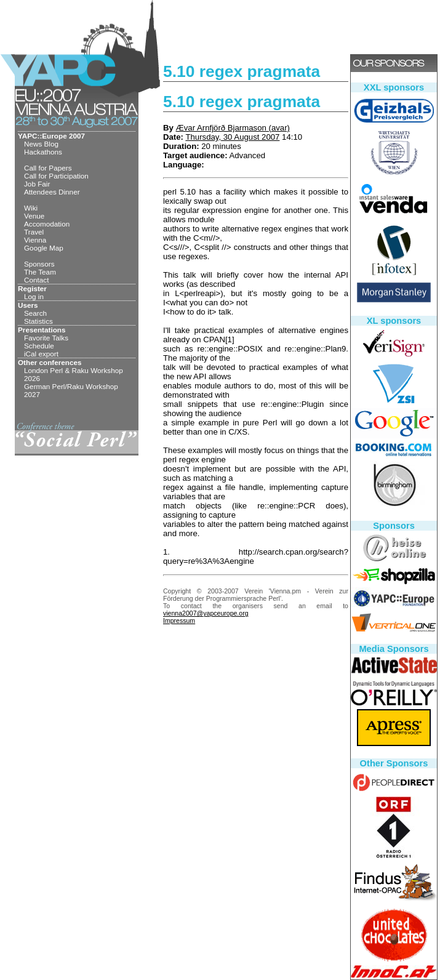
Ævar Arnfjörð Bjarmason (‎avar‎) (233, 128)
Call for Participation (56, 176)
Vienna (35, 240)
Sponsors (39, 264)
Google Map (44, 248)
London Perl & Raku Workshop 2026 (74, 374)
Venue (34, 216)
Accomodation (47, 224)
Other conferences (50, 362)
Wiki (31, 208)
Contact (36, 280)
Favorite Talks (46, 338)
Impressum (179, 621)
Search (35, 313)
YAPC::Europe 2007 (51, 136)
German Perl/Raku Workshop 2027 (71, 390)
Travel (34, 232)
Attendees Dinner (52, 192)
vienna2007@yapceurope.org (206, 613)
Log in (34, 296)
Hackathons (43, 152)
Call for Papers (48, 168)
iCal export (41, 354)
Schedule (39, 346)
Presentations (42, 330)
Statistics (38, 321)
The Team (40, 272)
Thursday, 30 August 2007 (232, 137)
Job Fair (37, 184)
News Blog (41, 144)
